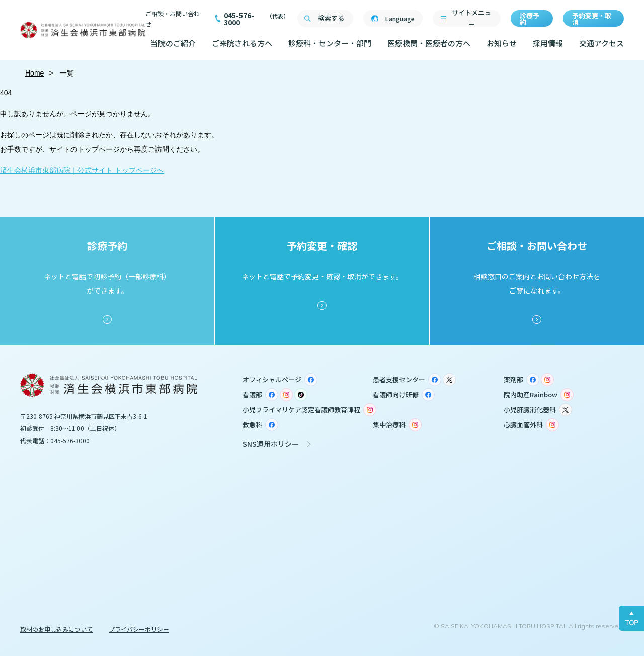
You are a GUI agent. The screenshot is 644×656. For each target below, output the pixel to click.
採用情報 (548, 43)
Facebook (311, 380)
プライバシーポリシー (139, 629)
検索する (331, 18)
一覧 (66, 73)
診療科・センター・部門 (330, 43)
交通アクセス (601, 43)
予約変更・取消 (592, 19)
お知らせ (502, 43)
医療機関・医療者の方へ (429, 43)
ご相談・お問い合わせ (173, 19)
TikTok (301, 395)
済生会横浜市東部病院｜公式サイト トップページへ (82, 170)
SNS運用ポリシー (271, 444)
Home (34, 73)
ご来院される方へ (242, 43)
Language (400, 18)
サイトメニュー (471, 18)
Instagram (547, 380)
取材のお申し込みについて (56, 629)
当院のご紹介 (173, 43)
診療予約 (530, 19)
